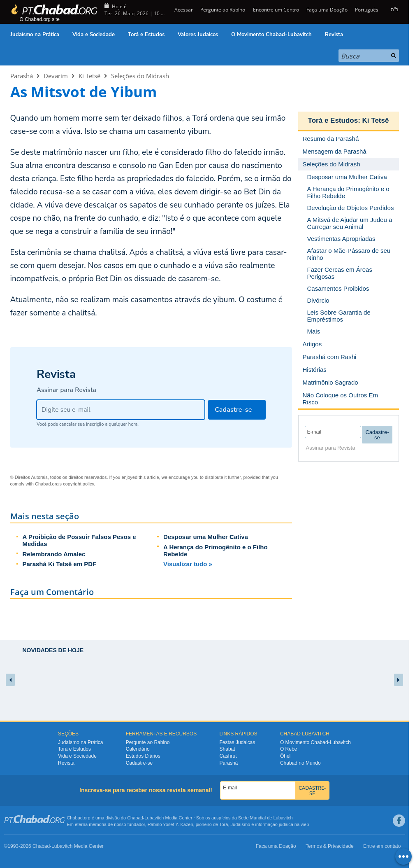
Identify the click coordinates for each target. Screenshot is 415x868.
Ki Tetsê (89, 76)
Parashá (22, 76)
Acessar (183, 10)
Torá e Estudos (146, 35)
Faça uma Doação (327, 10)
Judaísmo (241, 824)
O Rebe (289, 749)
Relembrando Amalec (54, 554)
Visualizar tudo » (188, 564)
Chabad (135, 818)
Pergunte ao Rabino (223, 10)
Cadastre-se (139, 763)
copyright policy (78, 484)
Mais (314, 331)
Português (367, 10)
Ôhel (285, 756)
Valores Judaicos (198, 35)
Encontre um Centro (276, 10)
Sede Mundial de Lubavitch (265, 818)
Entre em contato (382, 846)
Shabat (227, 749)
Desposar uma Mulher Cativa (206, 537)
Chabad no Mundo (300, 763)
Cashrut (228, 756)
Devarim (56, 76)
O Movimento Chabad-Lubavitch (271, 35)
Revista (334, 35)
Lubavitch (154, 818)
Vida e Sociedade (94, 35)
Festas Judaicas (238, 742)
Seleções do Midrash (140, 76)
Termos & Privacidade (330, 846)
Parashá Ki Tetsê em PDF (60, 564)
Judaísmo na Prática (35, 35)
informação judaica (274, 824)
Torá (224, 824)
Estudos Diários (143, 756)
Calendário (138, 749)
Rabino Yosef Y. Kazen (170, 824)
